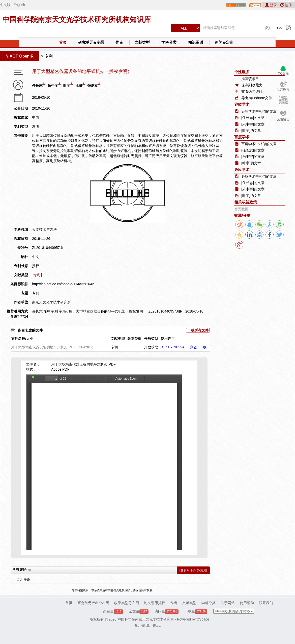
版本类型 (134, 339)
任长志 (37, 86)
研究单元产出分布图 (93, 603)
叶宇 (67, 86)
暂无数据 (241, 209)
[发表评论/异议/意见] (193, 570)
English (19, 5)
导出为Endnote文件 (257, 98)
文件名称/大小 (22, 339)
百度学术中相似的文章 (259, 144)
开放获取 (151, 347)
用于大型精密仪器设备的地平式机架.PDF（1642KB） (53, 347)
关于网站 (228, 603)
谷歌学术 (242, 104)
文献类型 (142, 42)
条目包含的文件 (30, 330)
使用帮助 (247, 603)
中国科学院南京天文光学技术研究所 (146, 619)
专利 (49, 56)
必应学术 (242, 170)
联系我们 (266, 603)
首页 (63, 42)
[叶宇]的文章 (251, 131)
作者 (119, 42)
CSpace (203, 619)
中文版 (5, 5)
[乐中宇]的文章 (253, 124)
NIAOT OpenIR (20, 56)
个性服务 (242, 72)
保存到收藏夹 (252, 85)
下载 (203, 347)
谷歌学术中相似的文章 (259, 111)
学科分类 (169, 42)
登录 (272, 5)
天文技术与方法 (44, 229)
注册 (286, 5)
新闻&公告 (224, 42)
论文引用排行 (155, 603)
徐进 (79, 86)
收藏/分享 (242, 215)
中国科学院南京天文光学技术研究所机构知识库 (77, 20)
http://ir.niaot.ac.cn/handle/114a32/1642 (63, 284)
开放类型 (151, 339)
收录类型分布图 (127, 603)
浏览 (194, 347)
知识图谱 (196, 42)
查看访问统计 (252, 92)
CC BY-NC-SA (173, 347)
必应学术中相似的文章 (259, 176)
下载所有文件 (198, 330)
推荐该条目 (250, 79)
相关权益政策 (246, 202)
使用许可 (168, 339)
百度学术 (242, 137)
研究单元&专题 (91, 42)
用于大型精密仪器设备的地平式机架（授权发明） (82, 72)
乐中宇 (53, 86)
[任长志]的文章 (253, 118)
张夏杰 (93, 86)
